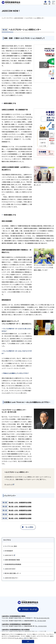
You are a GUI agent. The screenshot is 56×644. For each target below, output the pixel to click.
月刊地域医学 (8, 551)
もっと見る (29, 527)
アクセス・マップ (28, 609)
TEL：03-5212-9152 (41, 626)
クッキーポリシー (19, 641)
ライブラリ (10, 18)
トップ (4, 18)
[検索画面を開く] (49, 3)
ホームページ (9, 484)
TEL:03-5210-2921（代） (43, 618)
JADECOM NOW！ (19, 18)
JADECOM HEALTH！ (11, 578)
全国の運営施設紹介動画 (12, 560)
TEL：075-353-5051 (7, 633)
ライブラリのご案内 (10, 546)
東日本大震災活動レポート (12, 573)
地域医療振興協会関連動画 (12, 564)
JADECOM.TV (8, 555)
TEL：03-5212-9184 (40, 621)
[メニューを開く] (54, 2)
